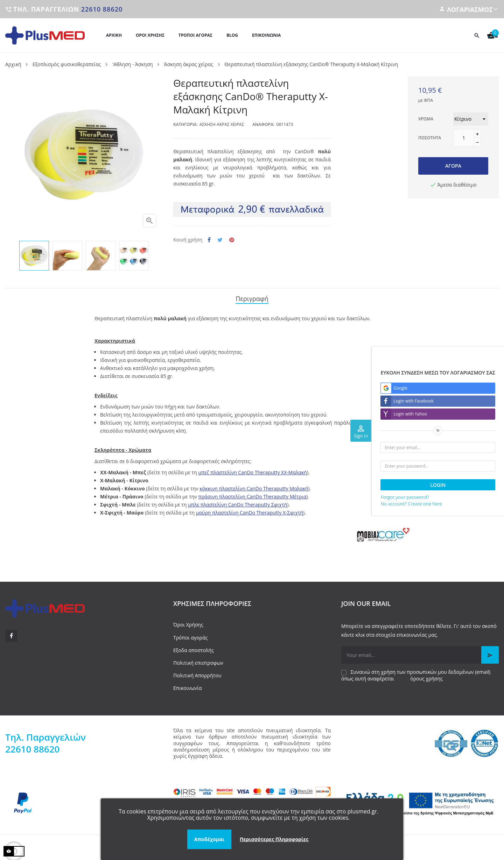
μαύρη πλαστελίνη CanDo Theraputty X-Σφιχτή (250, 511)
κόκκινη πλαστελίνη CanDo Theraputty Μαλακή (254, 487)
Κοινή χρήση (209, 240)
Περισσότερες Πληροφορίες (274, 839)
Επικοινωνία (187, 686)
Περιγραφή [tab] (252, 298)
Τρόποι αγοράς (190, 635)
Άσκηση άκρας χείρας (222, 124)
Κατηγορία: (185, 124)
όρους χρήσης (426, 676)
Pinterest (232, 240)
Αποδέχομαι (209, 839)
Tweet (220, 240)
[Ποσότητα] (464, 138)
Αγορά (453, 166)
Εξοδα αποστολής (194, 648)
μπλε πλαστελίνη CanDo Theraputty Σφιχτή (237, 503)
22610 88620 (102, 9)
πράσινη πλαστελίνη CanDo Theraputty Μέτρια (253, 495)
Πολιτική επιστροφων (198, 661)
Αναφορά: (263, 124)
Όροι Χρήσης (188, 623)
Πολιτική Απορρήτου (197, 673)
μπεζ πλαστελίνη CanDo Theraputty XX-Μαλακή (253, 471)
